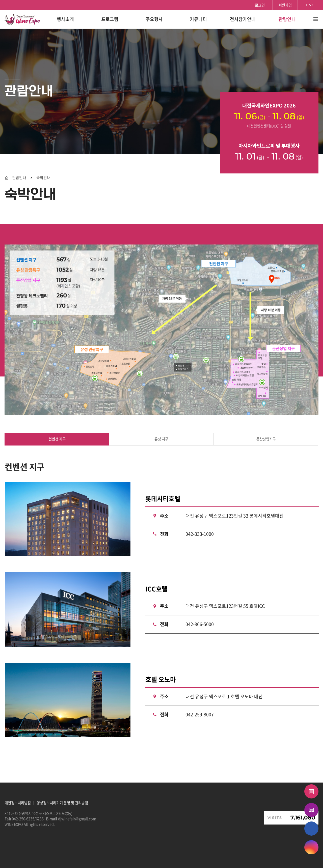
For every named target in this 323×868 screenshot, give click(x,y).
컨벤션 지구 (57, 439)
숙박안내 (43, 178)
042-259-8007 (200, 714)
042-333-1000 (200, 534)
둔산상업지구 (266, 439)
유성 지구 (161, 439)
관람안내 (19, 178)
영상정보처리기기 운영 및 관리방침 (62, 803)
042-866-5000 (200, 624)
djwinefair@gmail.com (77, 819)
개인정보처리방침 (18, 803)
